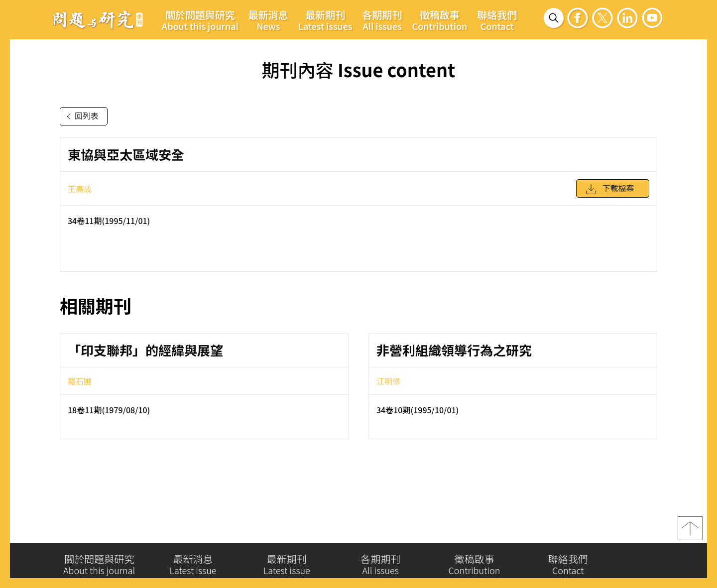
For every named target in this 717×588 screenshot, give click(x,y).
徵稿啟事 (440, 20)
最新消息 (268, 20)
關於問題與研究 (200, 20)
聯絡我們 (497, 20)
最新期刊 (325, 20)
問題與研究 (98, 19)
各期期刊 (382, 20)
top (690, 531)
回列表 (81, 117)
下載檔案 (609, 193)
